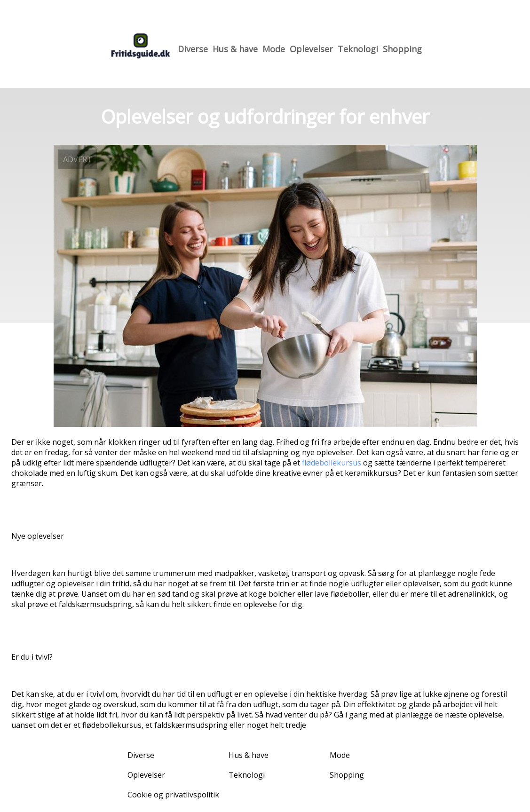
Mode (274, 49)
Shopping (402, 49)
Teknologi (358, 49)
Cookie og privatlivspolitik (173, 795)
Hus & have (235, 49)
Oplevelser (311, 49)
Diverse (193, 49)
